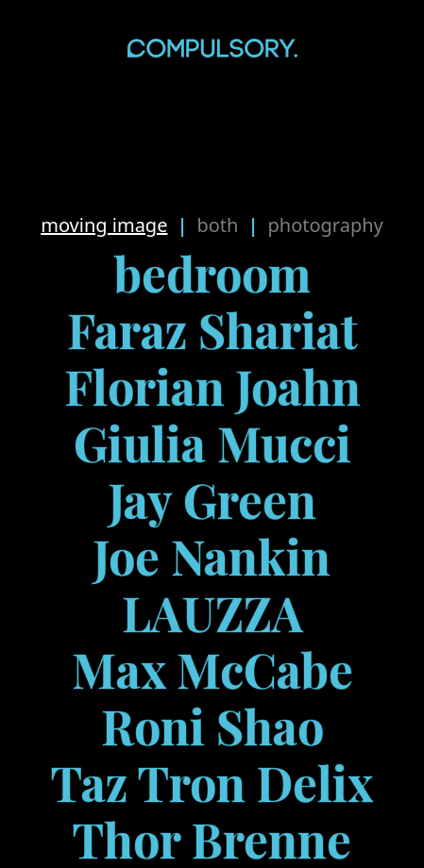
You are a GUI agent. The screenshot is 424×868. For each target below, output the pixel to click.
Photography (325, 225)
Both (217, 225)
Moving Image (104, 225)
